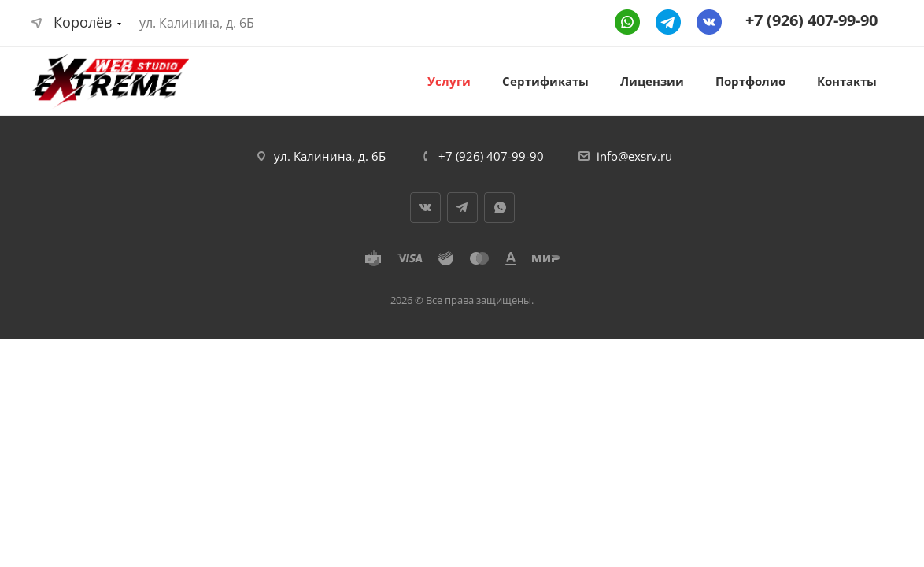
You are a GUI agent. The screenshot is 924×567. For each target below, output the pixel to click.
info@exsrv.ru (634, 156)
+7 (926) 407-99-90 (811, 20)
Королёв (72, 22)
